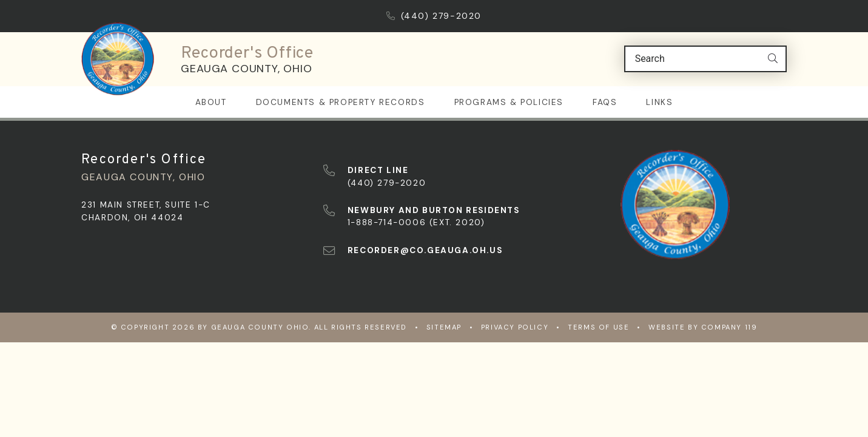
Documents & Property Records (341, 101)
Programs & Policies (509, 101)
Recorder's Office (247, 53)
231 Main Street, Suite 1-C (146, 204)
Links (659, 101)
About (211, 101)
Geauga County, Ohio (246, 69)
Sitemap (444, 327)
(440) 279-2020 (434, 16)
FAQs (605, 101)
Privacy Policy (515, 327)
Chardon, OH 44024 (132, 217)
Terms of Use (598, 327)
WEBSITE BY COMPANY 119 (703, 327)
